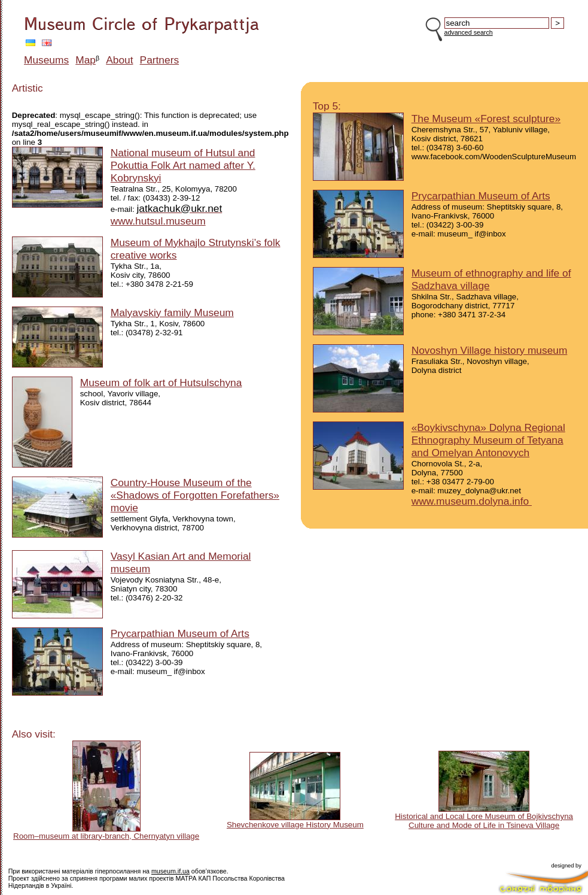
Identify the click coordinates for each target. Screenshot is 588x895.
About (119, 60)
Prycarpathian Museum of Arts (180, 633)
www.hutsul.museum (158, 221)
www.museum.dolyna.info (472, 501)
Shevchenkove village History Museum (295, 825)
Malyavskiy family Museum (172, 313)
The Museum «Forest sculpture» (486, 119)
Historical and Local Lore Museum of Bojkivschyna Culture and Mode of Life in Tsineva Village (484, 821)
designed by (566, 866)
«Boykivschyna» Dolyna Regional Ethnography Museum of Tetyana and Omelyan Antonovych (488, 440)
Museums (46, 60)
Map (86, 60)
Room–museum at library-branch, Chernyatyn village (106, 836)
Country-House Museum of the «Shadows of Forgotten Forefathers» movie (195, 495)
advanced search (469, 32)
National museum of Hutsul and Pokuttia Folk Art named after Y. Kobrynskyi (183, 165)
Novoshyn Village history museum (490, 350)
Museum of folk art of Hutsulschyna (161, 383)
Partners (160, 60)
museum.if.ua (170, 871)
